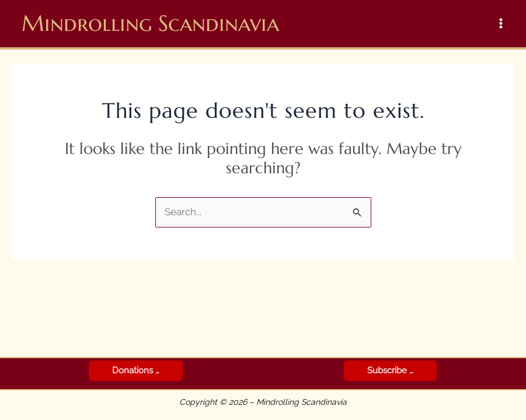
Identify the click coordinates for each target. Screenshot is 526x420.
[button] (136, 371)
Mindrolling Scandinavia (150, 23)
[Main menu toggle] (501, 24)
